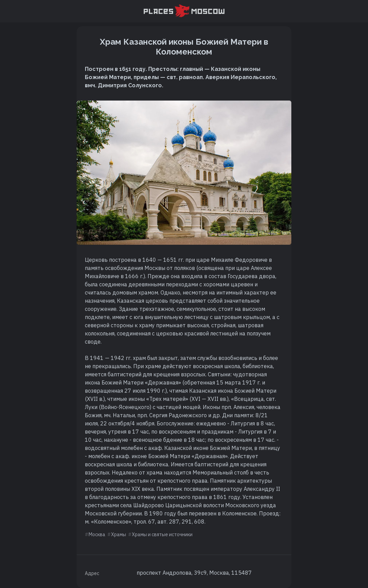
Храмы (119, 534)
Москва (97, 534)
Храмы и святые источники (162, 534)
